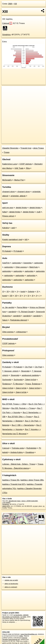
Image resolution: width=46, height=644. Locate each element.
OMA (10, 4)
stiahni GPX (6, 506)
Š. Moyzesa (18, 384)
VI (20, 296)
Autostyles (28, 263)
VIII (11, 296)
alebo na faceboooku (11, 584)
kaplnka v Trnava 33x (11, 480)
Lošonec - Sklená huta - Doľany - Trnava (19, 464)
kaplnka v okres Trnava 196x (32, 480)
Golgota (31, 292)
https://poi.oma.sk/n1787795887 (12, 142)
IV (28, 296)
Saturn (5, 320)
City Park (28, 367)
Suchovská (7, 380)
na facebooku (18, 615)
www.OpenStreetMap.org (29, 634)
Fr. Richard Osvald (26, 312)
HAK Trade (19, 168)
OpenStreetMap (18, 140)
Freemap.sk (30, 140)
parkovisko (17, 263)
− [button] (5, 93)
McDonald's (7, 180)
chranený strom (9, 192)
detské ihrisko (21, 208)
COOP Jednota (26, 164)
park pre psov (8, 208)
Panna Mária (22, 307)
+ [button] (5, 90)
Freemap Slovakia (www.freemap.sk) (15, 639)
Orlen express (21, 267)
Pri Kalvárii (7, 251)
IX (38, 292)
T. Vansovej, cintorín (10, 371)
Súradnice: (7, 35)
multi (39, 212)
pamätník (12, 312)
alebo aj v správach (11, 587)
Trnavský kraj (26, 148)
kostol (23, 292)
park (13, 228)
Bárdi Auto (34, 267)
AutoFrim (6, 263)
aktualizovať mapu (15, 501)
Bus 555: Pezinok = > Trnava (23, 408)
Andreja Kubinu (17, 452)
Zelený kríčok (31, 380)
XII (8, 292)
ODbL (21, 636)
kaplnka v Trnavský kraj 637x (14, 484)
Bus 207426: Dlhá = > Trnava (20, 417)
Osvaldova (30, 452)
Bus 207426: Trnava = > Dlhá (14, 404)
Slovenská (25, 371)
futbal (4, 212)
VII (16, 296)
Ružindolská (31, 448)
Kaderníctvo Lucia (10, 164)
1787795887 (6, 503)
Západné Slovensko (10, 148)
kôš (26, 240)
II (36, 296)
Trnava (7, 152)
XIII (15, 4)
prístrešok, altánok (18, 196)
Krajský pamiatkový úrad (12, 240)
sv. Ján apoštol (8, 307)
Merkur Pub (19, 180)
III (33, 296)
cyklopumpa (21, 332)
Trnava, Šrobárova (33, 384)
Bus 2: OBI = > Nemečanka (23, 425)
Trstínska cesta (18, 448)
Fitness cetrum (8, 216)
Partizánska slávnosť (19, 320)
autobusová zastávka (30, 375)
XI (3, 292)
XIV (13, 292)
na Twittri (23, 617)
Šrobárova (6, 384)
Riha (28, 168)
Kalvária (6, 228)
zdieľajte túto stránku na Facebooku (15, 616)
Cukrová (7, 23)
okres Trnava (38, 148)
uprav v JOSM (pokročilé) (29, 501)
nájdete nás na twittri (11, 580)
